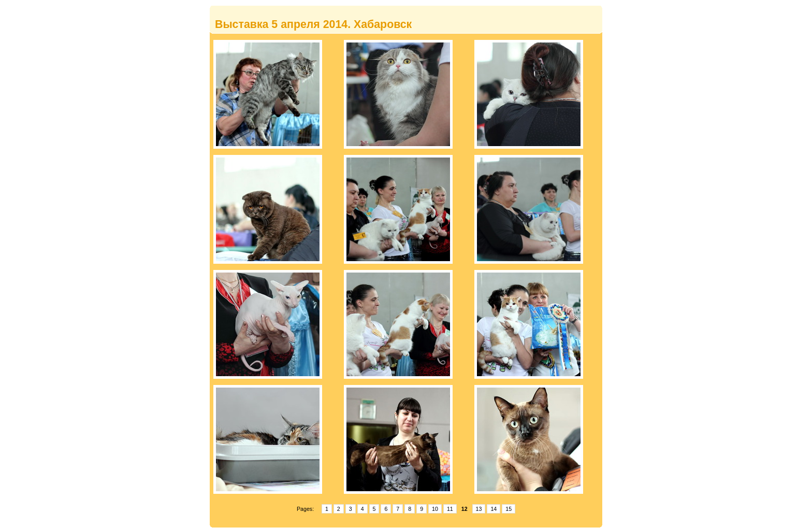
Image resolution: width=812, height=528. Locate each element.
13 (479, 509)
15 (509, 509)
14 (494, 509)
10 (435, 509)
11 (450, 509)
